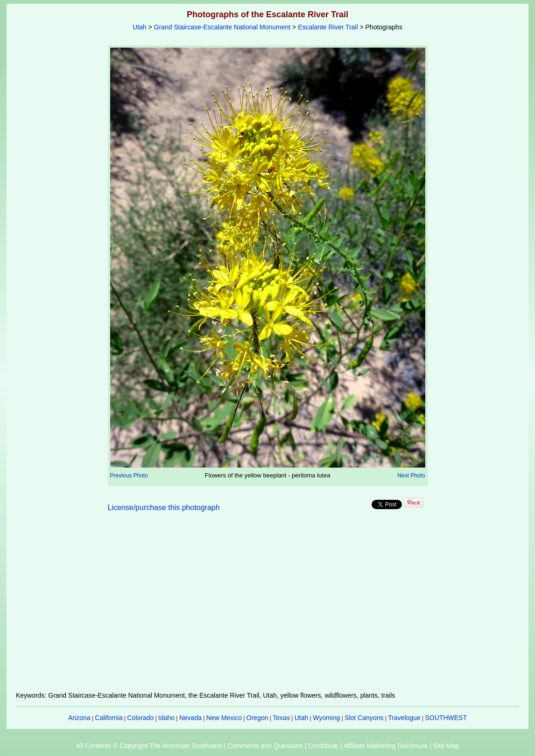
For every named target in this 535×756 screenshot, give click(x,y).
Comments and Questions (265, 746)
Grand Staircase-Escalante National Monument (222, 27)
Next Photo (411, 476)
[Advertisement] (267, 607)
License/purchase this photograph (164, 507)
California (109, 718)
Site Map (446, 746)
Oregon (257, 718)
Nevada (190, 718)
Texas (281, 718)
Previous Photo (129, 476)
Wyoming (326, 718)
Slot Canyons (364, 718)
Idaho (166, 718)
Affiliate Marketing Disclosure (386, 746)
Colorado (140, 718)
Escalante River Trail (328, 27)
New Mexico (224, 718)
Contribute (323, 746)
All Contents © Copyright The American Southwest (149, 746)
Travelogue (404, 718)
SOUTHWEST (446, 718)
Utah (140, 27)
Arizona (79, 718)
